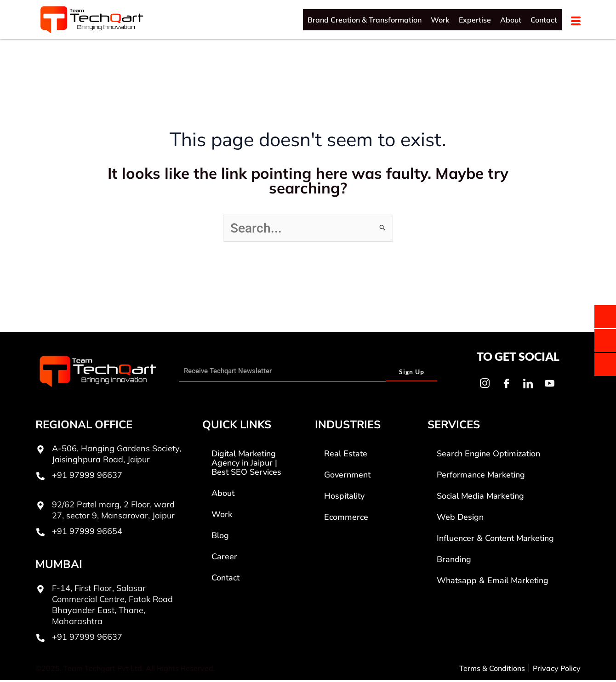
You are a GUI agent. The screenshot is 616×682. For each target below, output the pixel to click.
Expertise (475, 20)
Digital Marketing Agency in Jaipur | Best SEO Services (246, 465)
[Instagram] (485, 385)
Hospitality (344, 498)
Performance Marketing (481, 477)
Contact (544, 20)
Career (224, 558)
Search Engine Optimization (488, 455)
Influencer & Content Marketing (495, 540)
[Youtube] (549, 385)
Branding (454, 561)
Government (347, 477)
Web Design (460, 519)
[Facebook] (506, 385)
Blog (220, 537)
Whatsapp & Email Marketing (493, 582)
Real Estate (346, 455)
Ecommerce (346, 519)
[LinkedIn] (528, 385)
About (511, 20)
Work (440, 20)
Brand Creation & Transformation (365, 20)
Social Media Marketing (480, 498)
